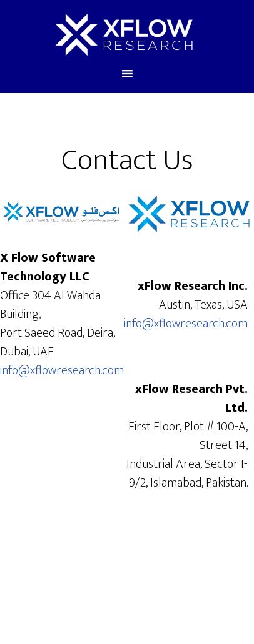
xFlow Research (124, 33)
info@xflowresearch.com (62, 370)
